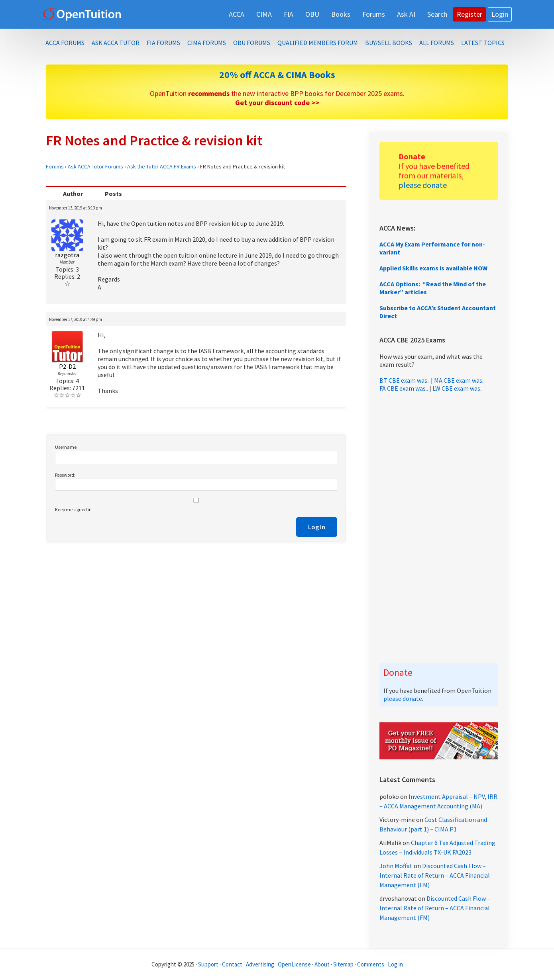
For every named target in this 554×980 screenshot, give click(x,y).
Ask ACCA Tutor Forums (95, 166)
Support (208, 964)
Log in (395, 964)
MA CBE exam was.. (459, 380)
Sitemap (343, 964)
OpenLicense (295, 964)
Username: (66, 447)
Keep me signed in (73, 510)
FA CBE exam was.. (404, 388)
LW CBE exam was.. (458, 388)
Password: (65, 475)
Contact (232, 964)
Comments (371, 964)
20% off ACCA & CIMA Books (277, 75)
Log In (317, 527)
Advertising (260, 964)
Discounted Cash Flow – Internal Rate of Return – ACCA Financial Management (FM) (435, 875)
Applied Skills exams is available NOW (433, 268)
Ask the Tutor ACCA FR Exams (162, 166)
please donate (423, 185)
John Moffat (396, 866)
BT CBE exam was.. (405, 380)
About (322, 964)
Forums (55, 166)
